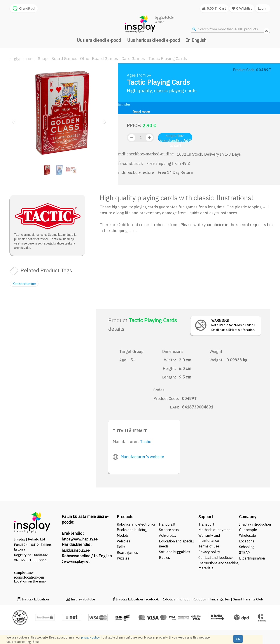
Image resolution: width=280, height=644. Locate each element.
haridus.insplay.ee (76, 550)
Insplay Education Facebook (137, 599)
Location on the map (30, 581)
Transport (206, 524)
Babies (164, 558)
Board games (127, 553)
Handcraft (167, 524)
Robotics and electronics (136, 524)
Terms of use (209, 546)
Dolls (121, 547)
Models (123, 535)
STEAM (245, 553)
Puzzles (123, 558)
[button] (15, 120)
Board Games (64, 58)
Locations (247, 541)
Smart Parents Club (248, 599)
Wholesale (248, 535)
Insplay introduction (255, 524)
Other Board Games (99, 58)
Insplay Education (35, 599)
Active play (168, 535)
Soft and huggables (175, 552)
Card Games (133, 58)
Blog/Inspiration (252, 558)
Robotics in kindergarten (212, 599)
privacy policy (90, 637)
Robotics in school (176, 599)
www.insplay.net (77, 561)
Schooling (247, 547)
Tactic (145, 442)
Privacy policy (209, 552)
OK (238, 639)
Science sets (169, 530)
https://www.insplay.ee (80, 539)
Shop (43, 58)
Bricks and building (132, 530)
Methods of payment (215, 530)
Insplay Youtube (83, 599)
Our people (248, 530)
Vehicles (123, 541)
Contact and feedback (216, 558)
